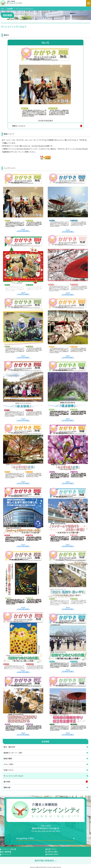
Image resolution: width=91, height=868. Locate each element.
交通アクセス (52, 849)
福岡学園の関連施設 (44, 860)
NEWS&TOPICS (53, 854)
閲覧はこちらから (19, 126)
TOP (2, 9)
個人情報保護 (6, 852)
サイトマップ (6, 854)
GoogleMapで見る (25, 838)
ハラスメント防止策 (9, 849)
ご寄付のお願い (52, 852)
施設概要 (10, 9)
